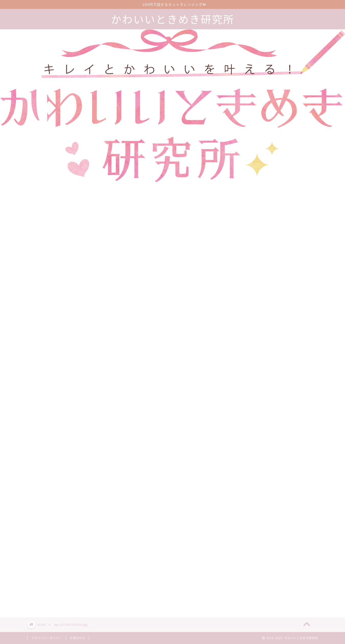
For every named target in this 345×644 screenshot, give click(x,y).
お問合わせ (78, 638)
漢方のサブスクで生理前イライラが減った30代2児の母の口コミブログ (287, 555)
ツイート (242, 595)
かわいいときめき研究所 (173, 19)
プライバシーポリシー (47, 638)
